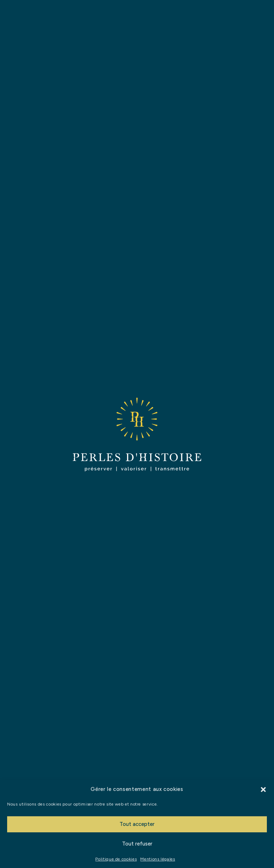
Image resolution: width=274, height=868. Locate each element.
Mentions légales (158, 859)
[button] (263, 790)
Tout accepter (137, 824)
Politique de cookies (116, 859)
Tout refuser (137, 844)
